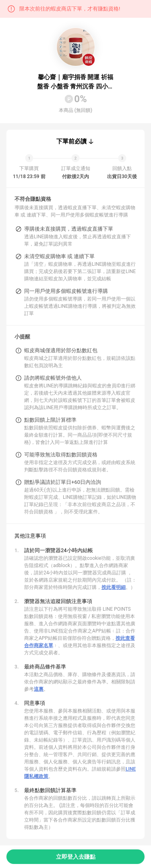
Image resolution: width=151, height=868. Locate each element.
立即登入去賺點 (76, 857)
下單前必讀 (71, 141)
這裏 (39, 689)
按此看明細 (114, 587)
